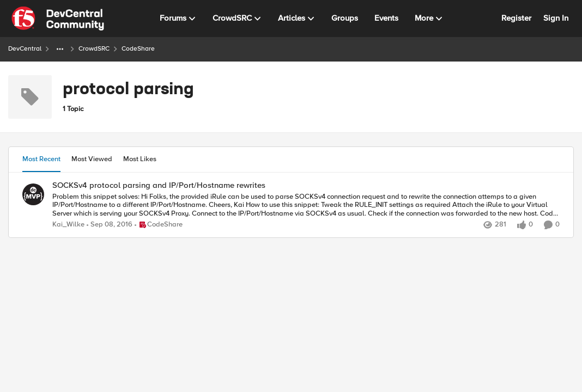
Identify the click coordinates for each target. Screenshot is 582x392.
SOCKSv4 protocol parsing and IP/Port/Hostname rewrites (159, 185)
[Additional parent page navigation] (60, 49)
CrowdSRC (94, 49)
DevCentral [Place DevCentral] (25, 49)
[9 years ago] (110, 225)
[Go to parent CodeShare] (159, 225)
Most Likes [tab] (140, 159)
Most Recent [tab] (41, 159)
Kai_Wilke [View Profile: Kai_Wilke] (68, 225)
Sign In (556, 18)
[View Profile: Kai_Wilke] (33, 194)
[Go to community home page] (58, 19)
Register (516, 18)
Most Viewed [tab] (92, 159)
